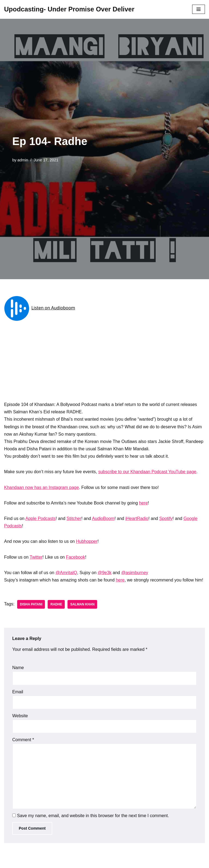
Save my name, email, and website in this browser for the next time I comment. (93, 816)
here (143, 503)
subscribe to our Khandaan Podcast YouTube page (147, 472)
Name (18, 668)
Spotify (166, 518)
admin (23, 160)
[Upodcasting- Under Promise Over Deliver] (69, 9)
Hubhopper (87, 541)
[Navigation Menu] (199, 9)
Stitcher (74, 518)
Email (18, 692)
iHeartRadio (137, 518)
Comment (23, 740)
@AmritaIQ (66, 573)
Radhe (56, 604)
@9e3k (105, 573)
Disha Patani (31, 604)
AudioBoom (103, 518)
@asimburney (135, 573)
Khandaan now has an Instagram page (42, 487)
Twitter (36, 557)
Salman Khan (82, 604)
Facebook (75, 557)
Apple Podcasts (40, 518)
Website (20, 716)
